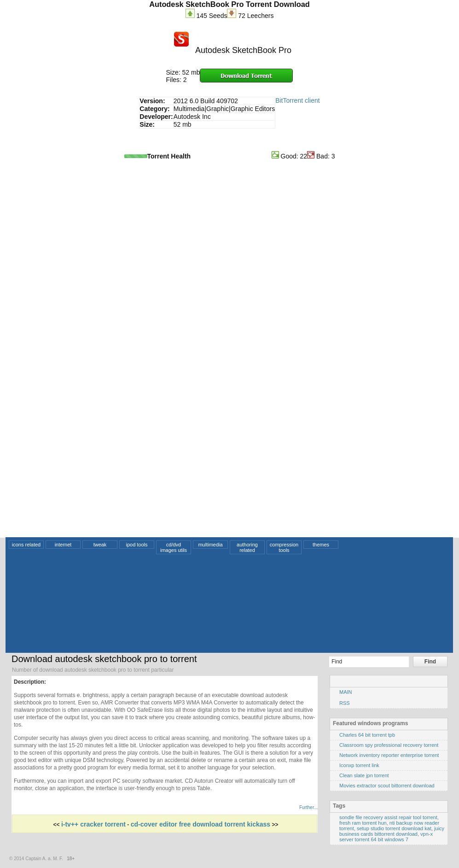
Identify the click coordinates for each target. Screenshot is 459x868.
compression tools (284, 547)
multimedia (210, 545)
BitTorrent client (297, 100)
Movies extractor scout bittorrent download (387, 786)
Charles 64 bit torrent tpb (367, 735)
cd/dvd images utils (174, 547)
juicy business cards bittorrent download (392, 831)
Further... (308, 807)
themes (321, 545)
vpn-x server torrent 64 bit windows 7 (386, 837)
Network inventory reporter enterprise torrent (389, 755)
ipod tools (137, 545)
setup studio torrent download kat (394, 828)
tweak (100, 545)
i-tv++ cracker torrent (93, 824)
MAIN (346, 692)
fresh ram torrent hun (363, 823)
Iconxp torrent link (359, 765)
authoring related (247, 547)
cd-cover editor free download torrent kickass (200, 824)
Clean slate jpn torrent (364, 775)
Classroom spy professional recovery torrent (389, 745)
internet (63, 545)
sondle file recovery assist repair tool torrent (388, 817)
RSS (345, 703)
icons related (26, 545)
